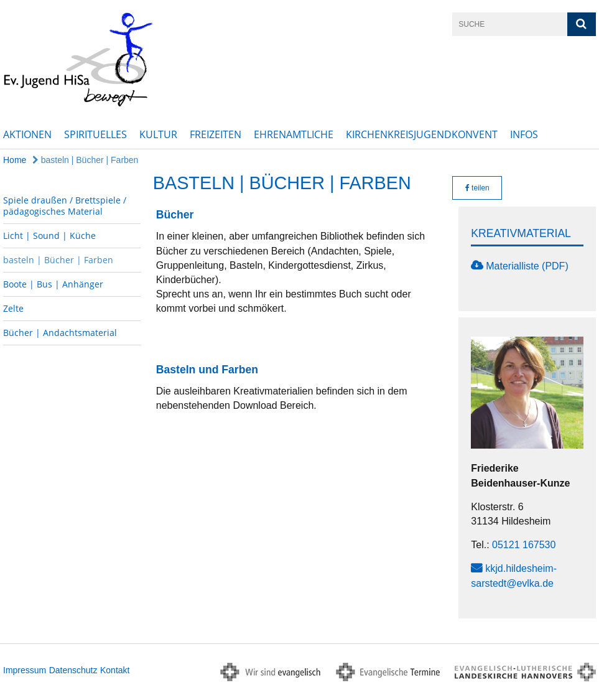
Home (15, 160)
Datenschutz (73, 670)
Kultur (158, 134)
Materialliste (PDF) (527, 266)
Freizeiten (216, 134)
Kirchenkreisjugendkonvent (422, 134)
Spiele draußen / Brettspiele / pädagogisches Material (65, 206)
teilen (477, 188)
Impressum (25, 670)
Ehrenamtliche (294, 134)
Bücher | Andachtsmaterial (60, 333)
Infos (524, 134)
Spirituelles (95, 134)
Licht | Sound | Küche (49, 236)
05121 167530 (524, 545)
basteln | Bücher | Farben (86, 160)
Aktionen (27, 134)
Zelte (13, 308)
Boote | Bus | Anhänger (53, 284)
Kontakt (115, 670)
